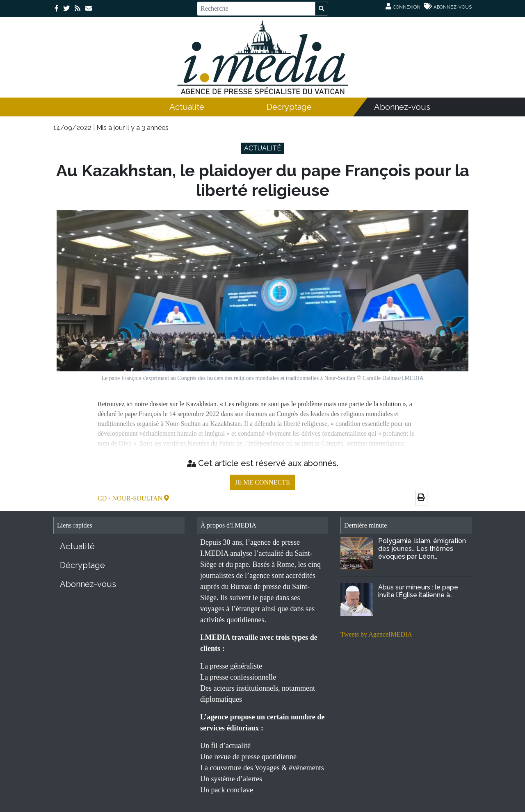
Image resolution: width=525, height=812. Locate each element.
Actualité (187, 107)
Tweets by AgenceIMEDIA (376, 634)
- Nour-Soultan (136, 498)
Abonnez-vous (402, 107)
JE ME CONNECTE (262, 482)
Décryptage (289, 107)
